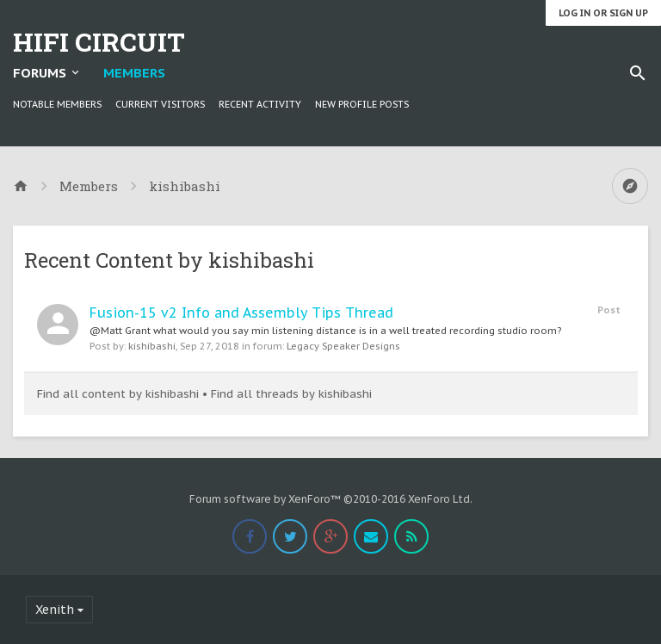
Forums (40, 73)
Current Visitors (160, 104)
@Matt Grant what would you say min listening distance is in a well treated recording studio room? (325, 331)
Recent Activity (260, 104)
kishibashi (152, 346)
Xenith (55, 610)
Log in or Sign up (603, 13)
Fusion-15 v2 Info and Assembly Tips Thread (241, 313)
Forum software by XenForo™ (331, 499)
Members (134, 73)
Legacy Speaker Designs (343, 346)
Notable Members (57, 104)
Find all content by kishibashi (118, 394)
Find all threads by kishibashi (291, 394)
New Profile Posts (362, 104)
